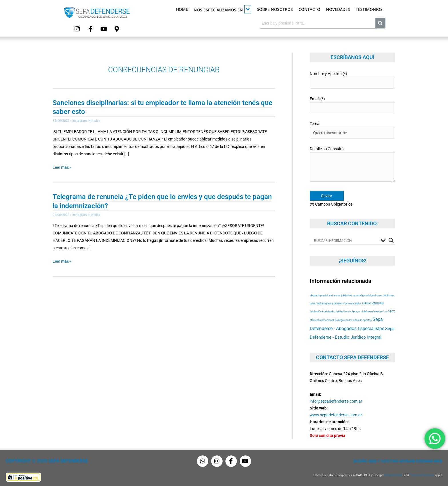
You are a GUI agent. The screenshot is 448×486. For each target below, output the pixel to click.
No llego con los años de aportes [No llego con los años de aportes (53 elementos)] (353, 319)
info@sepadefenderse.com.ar (336, 400)
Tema (352, 129)
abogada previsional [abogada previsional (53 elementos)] (321, 294)
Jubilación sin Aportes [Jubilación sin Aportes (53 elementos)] (348, 310)
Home (182, 9)
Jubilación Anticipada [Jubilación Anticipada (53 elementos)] (322, 310)
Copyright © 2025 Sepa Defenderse (45, 460)
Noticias (94, 120)
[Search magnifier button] (391, 239)
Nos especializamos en (222, 9)
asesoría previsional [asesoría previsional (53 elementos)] (364, 294)
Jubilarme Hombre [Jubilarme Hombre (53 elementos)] (372, 310)
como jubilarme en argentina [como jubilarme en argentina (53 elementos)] (326, 302)
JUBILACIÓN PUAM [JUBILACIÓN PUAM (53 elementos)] (373, 302)
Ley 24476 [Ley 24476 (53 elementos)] (389, 310)
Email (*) (352, 104)
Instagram (80, 120)
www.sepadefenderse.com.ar (336, 413)
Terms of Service (422, 474)
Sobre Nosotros (275, 9)
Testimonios (369, 9)
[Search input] (346, 239)
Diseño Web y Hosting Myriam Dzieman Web (398, 460)
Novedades (338, 9)
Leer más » (62, 167)
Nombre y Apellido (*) (352, 80)
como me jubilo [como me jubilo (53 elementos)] (352, 302)
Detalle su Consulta (352, 164)
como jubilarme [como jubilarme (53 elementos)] (385, 294)
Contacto (309, 9)
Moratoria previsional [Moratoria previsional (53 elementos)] (322, 319)
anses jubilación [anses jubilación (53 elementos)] (343, 294)
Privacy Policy (393, 474)
